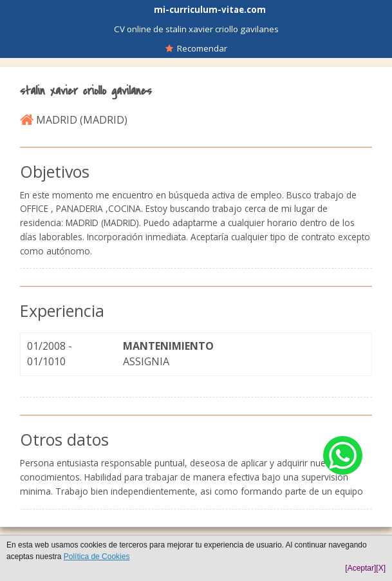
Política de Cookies (97, 557)
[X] (381, 568)
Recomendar (196, 48)
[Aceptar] (360, 568)
